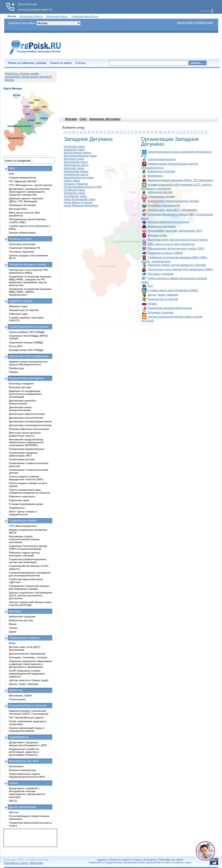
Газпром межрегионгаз (162, 159)
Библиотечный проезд (78, 153)
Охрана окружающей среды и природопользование (27, 729)
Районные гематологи (22, 496)
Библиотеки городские (161, 171)
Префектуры (17, 368)
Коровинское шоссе (76, 174)
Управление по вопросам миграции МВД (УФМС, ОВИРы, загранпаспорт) (30, 292)
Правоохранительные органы (28, 327)
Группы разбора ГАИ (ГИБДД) (27, 332)
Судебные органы (21, 301)
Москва (71, 119)
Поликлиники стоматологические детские (173, 201)
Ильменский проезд (76, 171)
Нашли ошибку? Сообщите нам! (195, 22)
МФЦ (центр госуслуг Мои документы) (171, 244)
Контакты (150, 860)
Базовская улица (74, 150)
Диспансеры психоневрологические (30, 425)
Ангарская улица (74, 146)
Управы (152, 304)
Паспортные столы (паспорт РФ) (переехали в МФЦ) (180, 269)
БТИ (150, 286)
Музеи (13, 624)
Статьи (81, 63)
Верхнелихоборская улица (80, 156)
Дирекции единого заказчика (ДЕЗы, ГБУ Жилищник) (180, 180)
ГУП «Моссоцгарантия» (23, 526)
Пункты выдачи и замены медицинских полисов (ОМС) (26, 478)
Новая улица (72, 181)
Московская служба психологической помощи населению (24, 539)
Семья (13, 783)
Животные (16, 690)
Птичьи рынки (17, 699)
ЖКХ (12, 168)
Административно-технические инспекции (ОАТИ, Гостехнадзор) (29, 712)
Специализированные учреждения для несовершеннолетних (30, 574)
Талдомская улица (75, 196)
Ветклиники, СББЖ (20, 695)
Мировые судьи (157, 235)
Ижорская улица (74, 168)
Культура (15, 611)
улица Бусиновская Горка (80, 199)
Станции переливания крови (26, 504)
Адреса (102, 860)
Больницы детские (20, 387)
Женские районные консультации (168, 222)
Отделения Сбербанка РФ (164, 206)
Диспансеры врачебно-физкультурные (23, 402)
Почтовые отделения (161, 274)
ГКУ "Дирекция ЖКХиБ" (23, 181)
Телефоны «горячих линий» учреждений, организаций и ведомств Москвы (28, 77)
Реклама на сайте (171, 860)
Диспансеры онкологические (26, 418)
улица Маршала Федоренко (81, 206)
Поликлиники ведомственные (27, 449)
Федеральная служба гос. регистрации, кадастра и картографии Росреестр (24, 752)
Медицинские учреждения (26, 378)
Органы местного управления (29, 356)
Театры (13, 628)
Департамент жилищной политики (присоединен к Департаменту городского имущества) (29, 192)
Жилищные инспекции (162, 226)
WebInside (36, 863)
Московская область (31, 16)
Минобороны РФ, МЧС (24, 761)
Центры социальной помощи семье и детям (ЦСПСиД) (30, 603)
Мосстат (14, 812)
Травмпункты (17, 508)
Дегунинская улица (76, 162)
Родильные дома (19, 500)
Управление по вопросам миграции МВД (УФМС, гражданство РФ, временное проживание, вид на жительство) (30, 281)
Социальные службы (23, 521)
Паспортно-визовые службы (28, 264)
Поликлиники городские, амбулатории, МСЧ (175, 231)
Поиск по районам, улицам (27, 63)
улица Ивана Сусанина (78, 202)
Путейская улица (74, 190)
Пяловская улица (75, 193)
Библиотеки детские (160, 192)
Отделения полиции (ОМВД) (165, 253)
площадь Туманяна (76, 184)
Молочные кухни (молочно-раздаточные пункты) (178, 240)
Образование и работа (24, 638)
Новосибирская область (85, 16)
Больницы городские (160, 312)
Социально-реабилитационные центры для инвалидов (28, 561)
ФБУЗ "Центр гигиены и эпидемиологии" (23, 513)
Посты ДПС (16, 346)
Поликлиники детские (161, 197)
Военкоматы (155, 176)
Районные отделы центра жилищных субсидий (177, 265)
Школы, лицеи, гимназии (163, 295)
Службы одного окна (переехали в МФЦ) (173, 290)
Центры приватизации (22, 232)
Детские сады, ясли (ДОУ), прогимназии (172, 210)
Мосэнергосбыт (18, 209)
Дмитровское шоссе (76, 165)
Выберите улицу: (74, 128)
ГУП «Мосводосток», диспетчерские (31, 185)
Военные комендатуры (23, 770)
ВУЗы (12, 643)
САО (83, 119)
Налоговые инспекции (22, 244)
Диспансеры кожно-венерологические (21, 409)
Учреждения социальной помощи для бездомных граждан (29, 587)
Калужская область (57, 16)
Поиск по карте (61, 63)
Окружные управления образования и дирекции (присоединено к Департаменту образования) (31, 664)
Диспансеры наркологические (27, 414)
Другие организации (22, 807)
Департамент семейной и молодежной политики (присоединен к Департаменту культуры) (27, 793)
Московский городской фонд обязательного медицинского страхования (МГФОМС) (26, 442)
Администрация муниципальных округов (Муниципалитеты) (28, 363)
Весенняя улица (74, 159)
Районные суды (18, 314)
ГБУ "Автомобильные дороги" (27, 717)
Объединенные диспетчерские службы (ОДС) (176, 249)
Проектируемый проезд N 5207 (83, 187)
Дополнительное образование (27, 653)
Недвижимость (19, 737)
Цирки (13, 632)
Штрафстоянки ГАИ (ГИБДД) (26, 350)
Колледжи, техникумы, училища (28, 657)
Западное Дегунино (105, 119)
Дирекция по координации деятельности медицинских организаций (25, 394)
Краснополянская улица (79, 178)
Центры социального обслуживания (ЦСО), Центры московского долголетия (30, 595)
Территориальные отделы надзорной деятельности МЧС (27, 775)
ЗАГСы (13, 801)
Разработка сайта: (16, 863)
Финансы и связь (20, 239)
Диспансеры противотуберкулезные (170, 308)
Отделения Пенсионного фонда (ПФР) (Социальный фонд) (28, 547)
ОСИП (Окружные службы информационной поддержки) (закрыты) (27, 673)
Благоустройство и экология (28, 705)
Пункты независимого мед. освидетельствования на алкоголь (29, 491)
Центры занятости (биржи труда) (29, 680)
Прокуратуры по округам (163, 299)
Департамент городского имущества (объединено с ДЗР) (28, 744)
